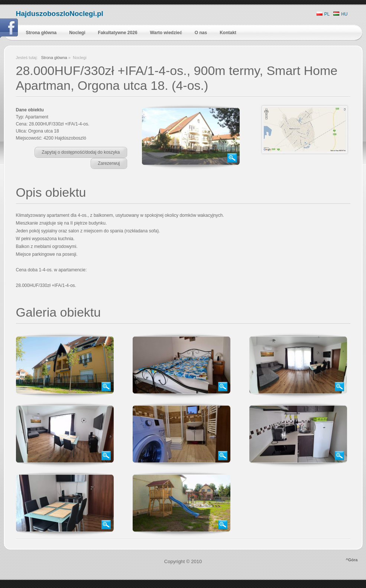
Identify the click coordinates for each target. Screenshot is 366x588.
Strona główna (54, 58)
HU (340, 14)
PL (323, 14)
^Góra (352, 560)
